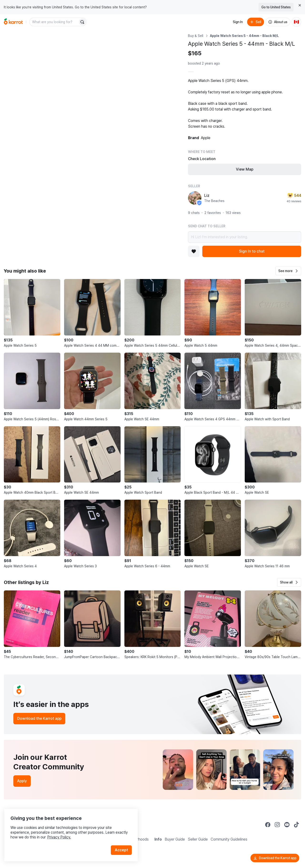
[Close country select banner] (300, 5)
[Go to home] (13, 22)
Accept (123, 844)
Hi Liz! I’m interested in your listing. (245, 237)
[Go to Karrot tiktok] (296, 825)
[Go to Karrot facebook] (268, 825)
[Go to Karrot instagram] (277, 825)
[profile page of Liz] (195, 198)
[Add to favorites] (194, 251)
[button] (288, 271)
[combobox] (54, 22)
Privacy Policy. (64, 831)
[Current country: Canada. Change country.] (296, 22)
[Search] (82, 22)
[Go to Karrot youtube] (287, 825)
